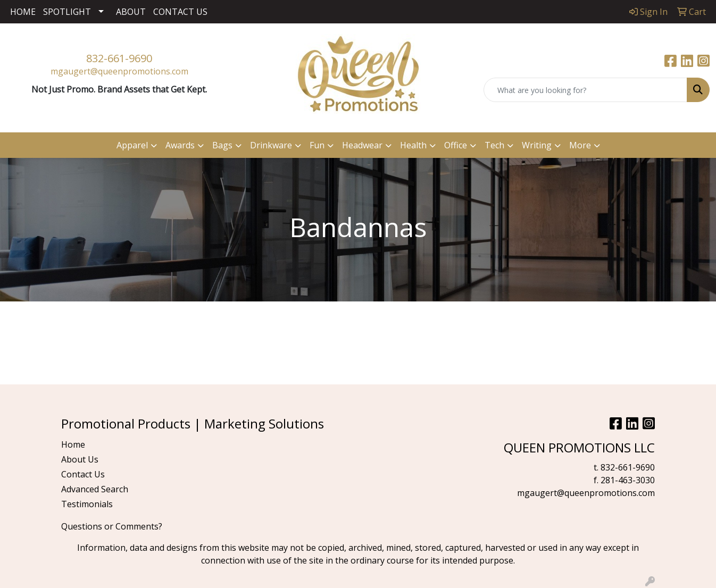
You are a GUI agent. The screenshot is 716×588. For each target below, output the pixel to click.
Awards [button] (180, 145)
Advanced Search (95, 489)
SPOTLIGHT (67, 12)
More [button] (580, 145)
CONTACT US (180, 12)
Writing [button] (537, 145)
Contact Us (83, 474)
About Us (80, 459)
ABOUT (131, 12)
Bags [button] (222, 145)
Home (73, 444)
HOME (23, 12)
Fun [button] (317, 145)
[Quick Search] (585, 90)
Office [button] (456, 145)
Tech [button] (494, 145)
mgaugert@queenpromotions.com (119, 71)
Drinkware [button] (271, 145)
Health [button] (413, 145)
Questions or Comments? (112, 526)
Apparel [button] (132, 145)
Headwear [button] (362, 145)
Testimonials (87, 504)
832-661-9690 (119, 58)
